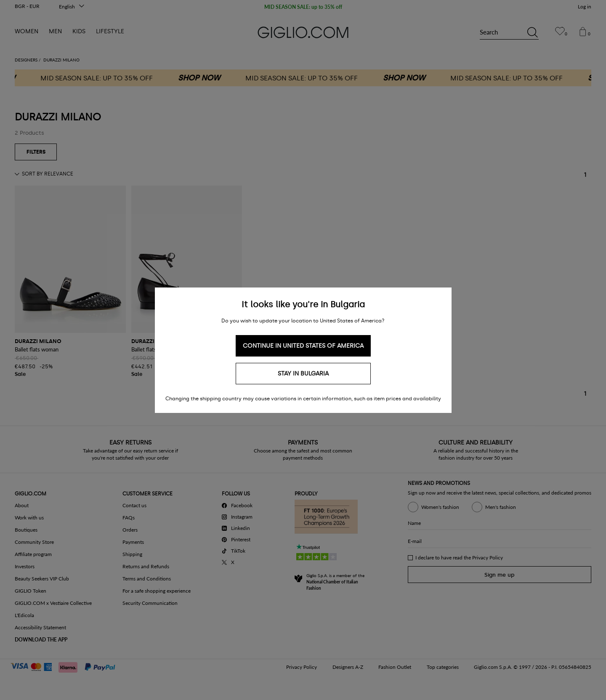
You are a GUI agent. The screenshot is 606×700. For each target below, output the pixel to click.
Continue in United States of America (303, 346)
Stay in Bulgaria (303, 374)
